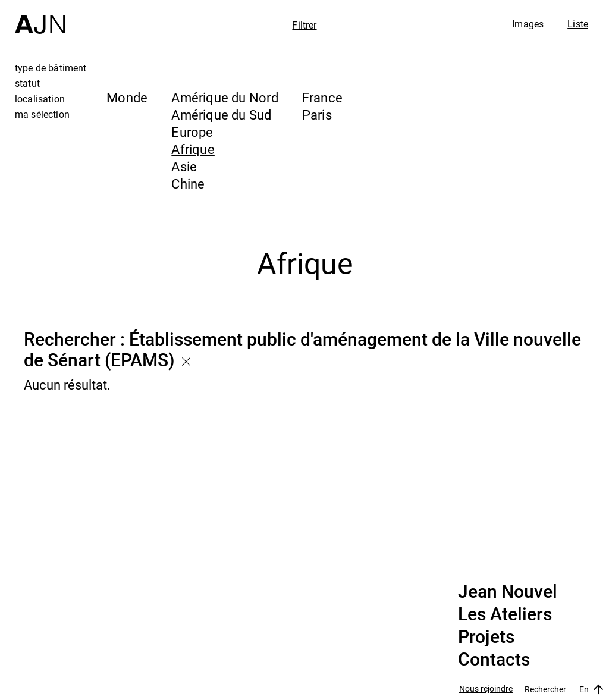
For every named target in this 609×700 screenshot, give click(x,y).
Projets (486, 637)
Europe (192, 132)
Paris (317, 114)
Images (528, 24)
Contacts (494, 660)
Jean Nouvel (508, 592)
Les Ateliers (505, 614)
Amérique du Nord (225, 97)
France (322, 97)
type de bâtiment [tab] (51, 68)
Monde (127, 97)
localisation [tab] (40, 99)
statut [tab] (27, 83)
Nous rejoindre (486, 689)
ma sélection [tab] (42, 114)
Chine (188, 183)
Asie (184, 166)
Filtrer (304, 25)
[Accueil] (40, 17)
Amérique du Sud (221, 114)
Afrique (193, 149)
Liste (578, 24)
